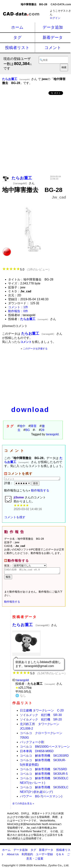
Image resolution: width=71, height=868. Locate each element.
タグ (17, 37)
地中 (22, 426)
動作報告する (40, 490)
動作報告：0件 (18, 311)
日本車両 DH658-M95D (37, 752)
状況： (25, 565)
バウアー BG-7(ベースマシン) (41, 797)
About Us (13, 855)
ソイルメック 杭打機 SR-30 (41, 716)
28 (43, 430)
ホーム (17, 27)
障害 (34, 426)
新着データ (53, 37)
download (30, 410)
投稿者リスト (17, 48)
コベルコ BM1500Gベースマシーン (45, 748)
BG (28, 430)
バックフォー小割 (32, 743)
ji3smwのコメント (15, 326)
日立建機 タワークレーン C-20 (42, 712)
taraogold (52, 434)
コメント (53, 48)
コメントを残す (15, 517)
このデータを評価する (35, 349)
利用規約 (27, 855)
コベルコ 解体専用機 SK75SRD (43, 770)
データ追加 (53, 27)
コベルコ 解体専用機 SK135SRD (44, 757)
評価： (18, 483)
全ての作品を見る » (23, 805)
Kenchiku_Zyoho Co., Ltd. (51, 866)
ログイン (55, 18)
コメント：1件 (18, 307)
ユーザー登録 (44, 855)
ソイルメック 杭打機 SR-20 (41, 721)
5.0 (27, 269)
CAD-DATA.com (61, 4)
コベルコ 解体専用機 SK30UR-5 (44, 775)
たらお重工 (32, 626)
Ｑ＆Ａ (60, 855)
